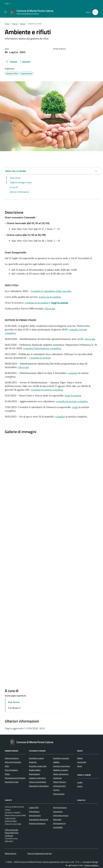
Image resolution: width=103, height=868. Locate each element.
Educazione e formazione (39, 786)
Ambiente (33, 762)
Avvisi (80, 766)
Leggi (75, 407)
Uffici (7, 766)
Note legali (57, 819)
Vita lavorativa (59, 794)
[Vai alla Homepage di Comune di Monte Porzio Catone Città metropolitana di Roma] (33, 12)
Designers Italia (76, 865)
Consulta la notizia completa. (47, 390)
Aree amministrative (13, 762)
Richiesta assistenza (37, 823)
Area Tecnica (14, 702)
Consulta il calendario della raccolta (51, 291)
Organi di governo (12, 758)
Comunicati (82, 762)
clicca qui (50, 308)
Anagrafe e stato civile (38, 766)
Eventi (80, 786)
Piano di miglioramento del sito (40, 853)
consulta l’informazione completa (42, 348)
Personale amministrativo (15, 778)
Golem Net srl (65, 862)
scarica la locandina (50, 297)
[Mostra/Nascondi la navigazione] (5, 12)
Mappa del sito (11, 853)
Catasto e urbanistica (37, 778)
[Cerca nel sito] (95, 12)
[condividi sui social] (11, 62)
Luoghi (80, 782)
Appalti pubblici (35, 770)
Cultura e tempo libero (38, 782)
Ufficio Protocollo (11, 830)
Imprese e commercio (62, 766)
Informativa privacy (61, 815)
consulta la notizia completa (72, 401)
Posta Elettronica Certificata (12, 834)
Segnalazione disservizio (39, 819)
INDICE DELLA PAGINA (16, 171)
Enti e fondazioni (11, 770)
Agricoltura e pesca (36, 758)
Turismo (56, 790)
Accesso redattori (91, 865)
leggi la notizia (73, 396)
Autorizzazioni (34, 774)
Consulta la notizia (40, 358)
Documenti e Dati (12, 782)
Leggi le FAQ (34, 808)
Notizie (80, 758)
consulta (73, 373)
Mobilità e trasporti (61, 770)
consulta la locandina (37, 303)
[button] (8, 4)
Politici (7, 774)
